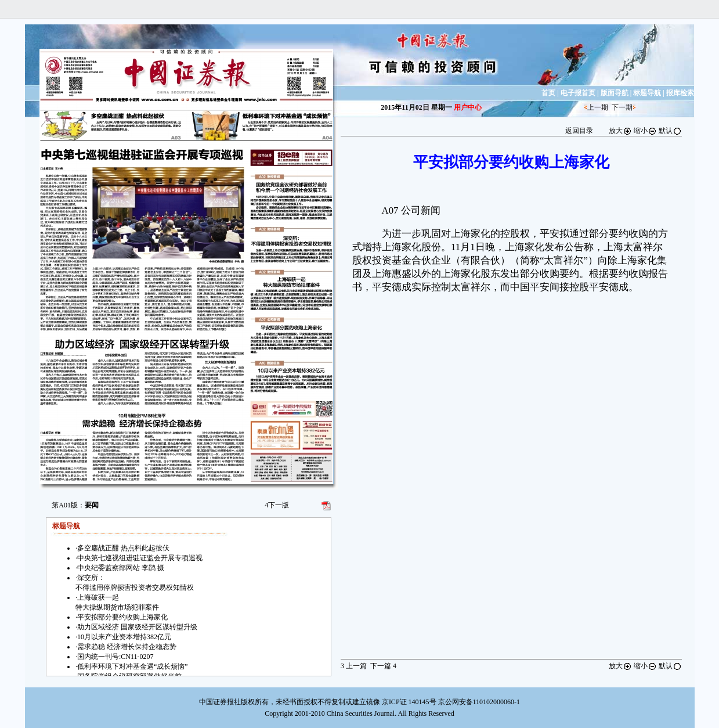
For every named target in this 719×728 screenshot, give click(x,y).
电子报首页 (578, 93)
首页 (548, 93)
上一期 (598, 107)
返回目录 (579, 131)
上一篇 (354, 666)
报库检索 (680, 93)
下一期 (622, 107)
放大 (620, 131)
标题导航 (647, 93)
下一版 (277, 505)
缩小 (645, 131)
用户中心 (468, 107)
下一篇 (383, 666)
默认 (670, 131)
